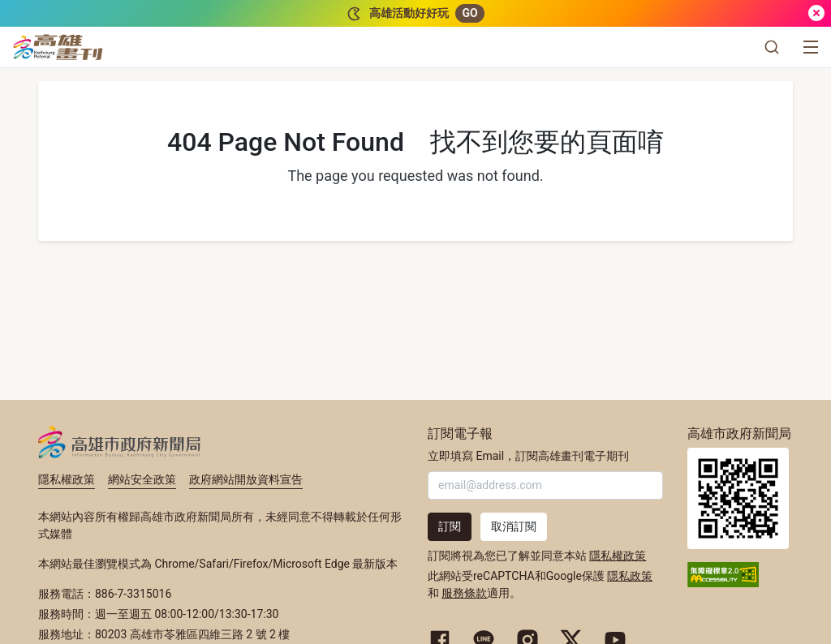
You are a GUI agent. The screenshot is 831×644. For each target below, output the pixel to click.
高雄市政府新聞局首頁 (738, 498)
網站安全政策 (142, 479)
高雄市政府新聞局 (120, 442)
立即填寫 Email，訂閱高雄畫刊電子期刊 (528, 456)
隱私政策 (630, 576)
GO (469, 13)
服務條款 (464, 593)
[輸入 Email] (545, 485)
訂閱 (450, 526)
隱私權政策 (67, 479)
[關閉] (816, 13)
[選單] (811, 47)
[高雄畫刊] (58, 47)
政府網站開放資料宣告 (246, 479)
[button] (772, 47)
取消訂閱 (514, 526)
